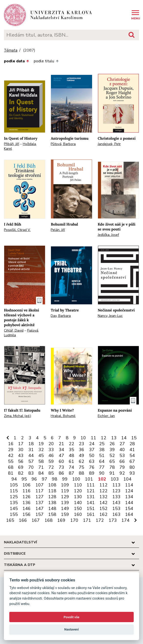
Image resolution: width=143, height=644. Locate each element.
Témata (11, 50)
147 (40, 509)
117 (40, 491)
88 (82, 473)
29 (11, 450)
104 (127, 479)
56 (21, 461)
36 (82, 450)
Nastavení (72, 629)
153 (116, 509)
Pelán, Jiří (58, 230)
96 (34, 479)
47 (61, 456)
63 (92, 461)
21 (61, 444)
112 (103, 485)
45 (41, 456)
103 (115, 479)
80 (132, 467)
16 (11, 444)
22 (71, 444)
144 (129, 503)
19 (41, 444)
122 (103, 491)
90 (102, 473)
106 (27, 485)
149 (65, 509)
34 (61, 450)
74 (71, 467)
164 (129, 514)
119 (65, 491)
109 (65, 485)
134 (129, 497)
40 (122, 450)
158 (52, 514)
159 (65, 514)
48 (71, 456)
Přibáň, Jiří (12, 144)
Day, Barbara (61, 316)
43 (21, 456)
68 (11, 467)
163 (116, 514)
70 (31, 467)
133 (116, 497)
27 (122, 444)
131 (91, 497)
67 (132, 461)
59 (51, 461)
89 (92, 473)
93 (132, 473)
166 (23, 520)
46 (51, 456)
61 (71, 461)
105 (14, 485)
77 (102, 467)
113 (116, 485)
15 (134, 438)
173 (113, 520)
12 (104, 438)
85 (51, 473)
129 (65, 497)
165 (10, 520)
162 (103, 514)
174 (125, 520)
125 (14, 497)
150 (78, 509)
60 (61, 461)
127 (40, 497)
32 (41, 450)
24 (92, 444)
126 (27, 497)
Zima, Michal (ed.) (18, 416)
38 (102, 450)
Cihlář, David (14, 330)
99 (65, 479)
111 (91, 485)
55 (11, 461)
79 (122, 467)
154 (129, 509)
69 (21, 467)
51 (102, 456)
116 (27, 491)
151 (91, 509)
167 (36, 520)
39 (112, 450)
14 (124, 438)
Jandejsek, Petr (109, 144)
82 (21, 473)
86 (61, 473)
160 (78, 514)
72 (51, 467)
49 (82, 456)
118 (52, 491)
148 (52, 509)
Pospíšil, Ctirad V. (17, 230)
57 (31, 461)
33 (51, 450)
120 (78, 491)
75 (82, 467)
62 (82, 461)
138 (52, 503)
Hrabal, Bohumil (63, 416)
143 (116, 503)
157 (40, 514)
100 (76, 479)
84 (41, 473)
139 (65, 503)
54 (132, 456)
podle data (16, 61)
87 (71, 473)
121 (91, 491)
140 (78, 503)
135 (14, 503)
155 (14, 514)
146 (27, 509)
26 (112, 444)
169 (61, 520)
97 (45, 479)
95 (24, 479)
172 (100, 520)
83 (31, 473)
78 (112, 467)
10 (83, 438)
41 (132, 450)
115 (14, 491)
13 (114, 438)
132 (103, 497)
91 (112, 473)
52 (112, 456)
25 (102, 444)
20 (51, 444)
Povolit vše (71, 617)
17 (21, 444)
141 (91, 503)
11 (94, 438)
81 (11, 473)
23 (82, 444)
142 (103, 503)
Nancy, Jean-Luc (110, 316)
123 (116, 491)
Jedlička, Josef (108, 235)
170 (74, 520)
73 (61, 467)
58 (41, 461)
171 (87, 520)
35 (71, 450)
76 (92, 467)
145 (14, 509)
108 (52, 485)
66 (122, 461)
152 (103, 509)
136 (27, 503)
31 (31, 450)
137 (40, 503)
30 (21, 450)
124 (129, 491)
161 (91, 514)
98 (55, 479)
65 (112, 461)
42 (11, 456)
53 (122, 456)
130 (78, 497)
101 (89, 479)
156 (27, 514)
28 (132, 444)
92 (122, 473)
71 (41, 467)
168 (49, 520)
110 (78, 485)
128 (52, 497)
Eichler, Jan (106, 416)
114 (129, 485)
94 (14, 479)
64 (102, 461)
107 (40, 485)
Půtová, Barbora (63, 144)
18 (31, 444)
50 (92, 456)
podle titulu (46, 61)
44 (31, 456)
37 (92, 450)
